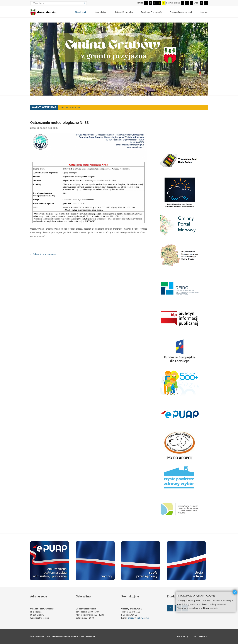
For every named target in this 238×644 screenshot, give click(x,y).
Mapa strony (183, 636)
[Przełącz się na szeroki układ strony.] (206, 3)
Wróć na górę (200, 636)
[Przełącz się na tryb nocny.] (150, 3)
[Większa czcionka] (191, 3)
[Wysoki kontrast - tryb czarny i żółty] (159, 3)
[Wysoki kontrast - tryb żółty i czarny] (164, 3)
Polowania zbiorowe (70, 108)
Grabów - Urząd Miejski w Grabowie (53, 636)
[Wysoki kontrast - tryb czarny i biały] (155, 3)
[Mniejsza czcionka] (183, 3)
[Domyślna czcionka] (187, 3)
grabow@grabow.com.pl (139, 618)
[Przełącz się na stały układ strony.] (202, 3)
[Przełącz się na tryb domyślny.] (146, 3)
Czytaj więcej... (211, 608)
